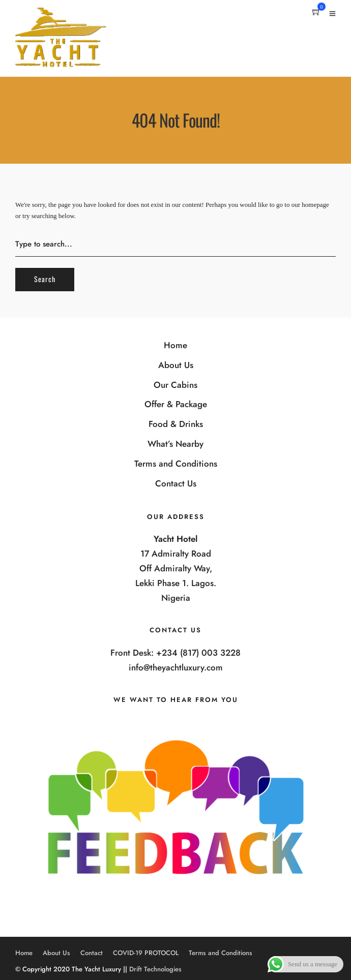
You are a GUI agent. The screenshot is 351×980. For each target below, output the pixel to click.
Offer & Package (176, 404)
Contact (92, 953)
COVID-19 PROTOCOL (146, 953)
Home (175, 345)
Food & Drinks (176, 424)
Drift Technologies (155, 969)
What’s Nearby (175, 444)
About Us (176, 365)
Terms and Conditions (176, 464)
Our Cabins (175, 385)
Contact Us (176, 483)
